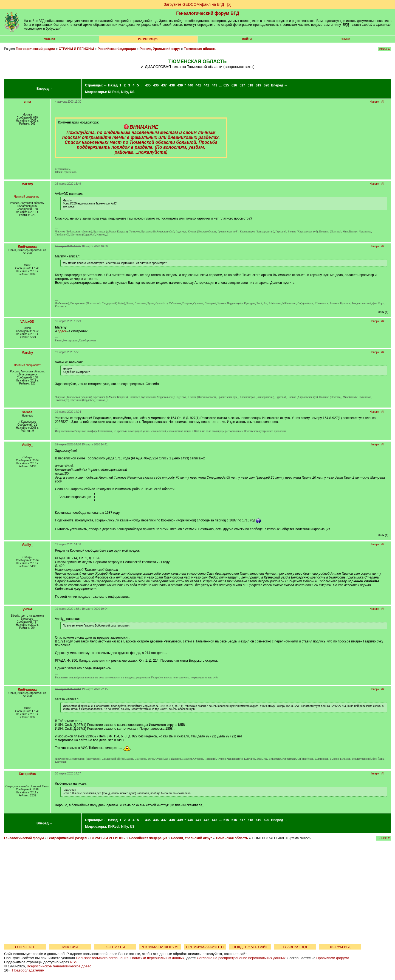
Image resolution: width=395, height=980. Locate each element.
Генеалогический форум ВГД (208, 13)
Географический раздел (35, 49)
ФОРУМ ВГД (340, 947)
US (132, 92)
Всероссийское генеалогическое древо (59, 966)
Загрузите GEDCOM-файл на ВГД (194, 4)
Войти (247, 39)
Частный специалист (27, 197)
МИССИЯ (70, 947)
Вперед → (45, 89)
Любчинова (27, 247)
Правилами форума (333, 958)
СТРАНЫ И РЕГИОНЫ (76, 49)
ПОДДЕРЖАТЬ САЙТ (250, 947)
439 (180, 85)
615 (226, 85)
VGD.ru (50, 39)
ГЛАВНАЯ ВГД (295, 947)
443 (215, 85)
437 (164, 85)
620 (267, 85)
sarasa (27, 412)
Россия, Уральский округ (160, 49)
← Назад (111, 85)
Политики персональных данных (157, 958)
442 (207, 85)
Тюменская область (200, 49)
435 (148, 85)
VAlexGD (27, 322)
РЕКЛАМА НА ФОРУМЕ (160, 947)
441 (198, 85)
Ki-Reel (113, 92)
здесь (62, 331)
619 (258, 85)
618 (250, 85)
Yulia (27, 102)
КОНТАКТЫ (115, 947)
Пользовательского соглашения (102, 958)
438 (172, 85)
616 (234, 85)
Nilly (124, 92)
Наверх (374, 102)
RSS (74, 962)
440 (190, 85)
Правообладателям (28, 970)
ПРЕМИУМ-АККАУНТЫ (205, 947)
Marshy (27, 184)
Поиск (345, 39)
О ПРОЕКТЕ (25, 947)
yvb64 (27, 609)
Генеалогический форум (24, 838)
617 (242, 85)
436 (156, 85)
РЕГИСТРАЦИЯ (148, 39)
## (383, 102)
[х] (229, 4)
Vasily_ (27, 445)
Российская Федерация (117, 49)
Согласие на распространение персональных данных (241, 958)
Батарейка (27, 774)
